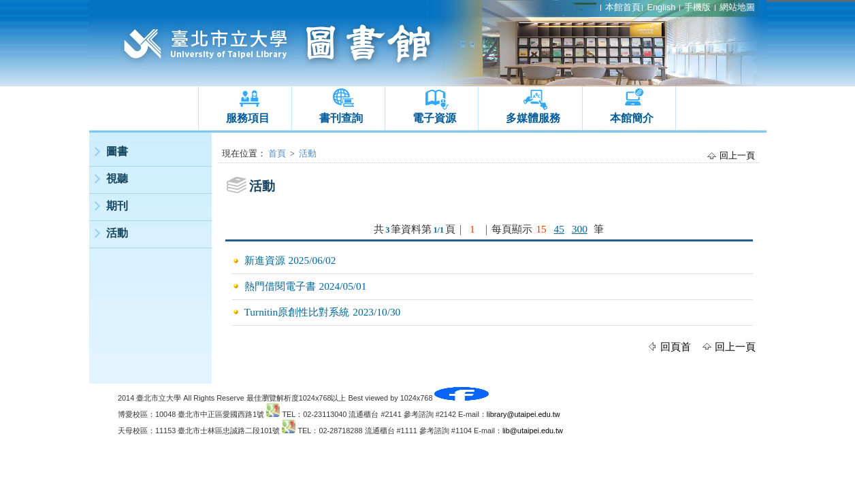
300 (580, 229)
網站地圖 (737, 7)
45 (559, 229)
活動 (117, 233)
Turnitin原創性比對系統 (297, 312)
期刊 (117, 206)
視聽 (117, 179)
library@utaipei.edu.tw (523, 414)
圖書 (117, 151)
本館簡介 (632, 118)
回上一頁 (737, 155)
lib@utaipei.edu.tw (533, 431)
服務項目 (248, 118)
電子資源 (434, 118)
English (661, 7)
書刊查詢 (341, 118)
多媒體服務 (533, 118)
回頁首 (676, 347)
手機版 (697, 7)
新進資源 (265, 260)
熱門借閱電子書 (280, 286)
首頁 (277, 153)
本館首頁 (623, 7)
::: (92, 136)
